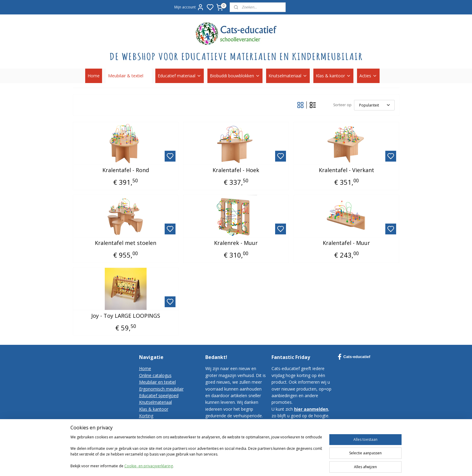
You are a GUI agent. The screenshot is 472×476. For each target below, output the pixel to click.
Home (94, 76)
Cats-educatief (354, 357)
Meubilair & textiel (129, 76)
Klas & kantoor (333, 76)
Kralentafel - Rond (126, 170)
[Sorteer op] (374, 105)
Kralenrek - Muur (236, 243)
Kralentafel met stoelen (126, 243)
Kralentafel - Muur (346, 243)
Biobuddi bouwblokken (235, 76)
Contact (147, 423)
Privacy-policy (152, 436)
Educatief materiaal (180, 76)
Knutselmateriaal (288, 76)
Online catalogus (155, 375)
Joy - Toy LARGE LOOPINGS (126, 316)
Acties (368, 76)
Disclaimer (149, 443)
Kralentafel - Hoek (236, 170)
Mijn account (189, 7)
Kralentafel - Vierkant (346, 170)
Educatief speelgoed (159, 396)
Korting (146, 416)
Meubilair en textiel (157, 382)
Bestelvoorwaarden (158, 429)
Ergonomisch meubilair (161, 389)
